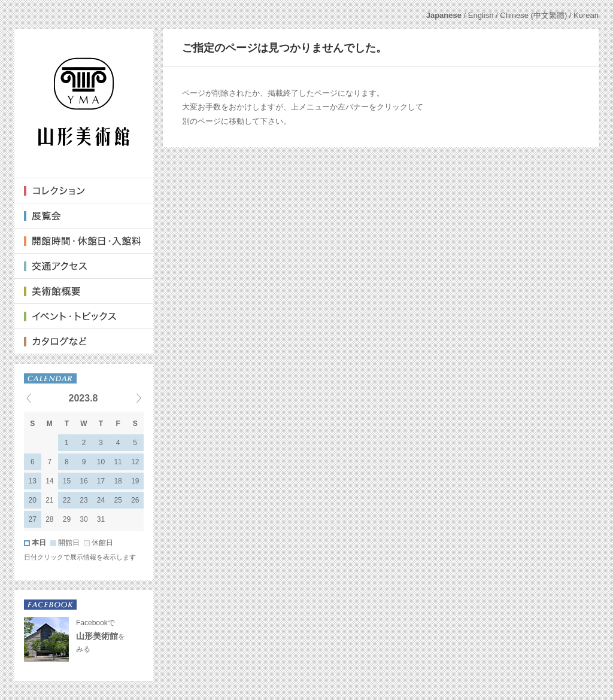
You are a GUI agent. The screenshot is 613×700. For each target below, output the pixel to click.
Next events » (124, 398)
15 (67, 481)
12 (135, 462)
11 (118, 462)
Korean (586, 15)
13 (33, 481)
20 (33, 500)
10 (101, 462)
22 (67, 500)
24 (101, 500)
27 (33, 519)
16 (84, 481)
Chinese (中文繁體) (533, 15)
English (481, 15)
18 (118, 481)
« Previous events (44, 398)
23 (84, 500)
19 (135, 481)
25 (118, 500)
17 (101, 481)
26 (135, 500)
